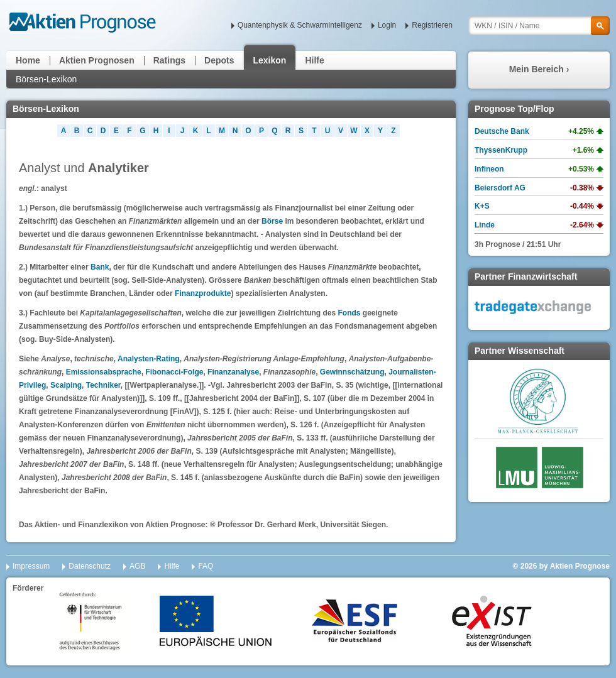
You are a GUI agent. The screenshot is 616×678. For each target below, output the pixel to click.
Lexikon (270, 60)
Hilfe (314, 60)
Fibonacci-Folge (174, 372)
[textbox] (539, 26)
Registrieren (432, 25)
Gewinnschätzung (352, 372)
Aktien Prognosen (97, 60)
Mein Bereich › (539, 69)
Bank (100, 267)
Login (387, 25)
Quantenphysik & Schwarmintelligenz (300, 25)
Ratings (169, 60)
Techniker (103, 385)
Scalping (66, 385)
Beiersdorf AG (500, 188)
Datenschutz (90, 566)
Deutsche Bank (502, 131)
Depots (219, 60)
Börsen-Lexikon (46, 79)
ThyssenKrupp (501, 150)
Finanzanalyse (233, 372)
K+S (482, 206)
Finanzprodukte (203, 293)
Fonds (349, 313)
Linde (485, 225)
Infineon (489, 169)
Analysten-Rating (149, 359)
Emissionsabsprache (104, 372)
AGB (137, 566)
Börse (272, 221)
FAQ (206, 566)
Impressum (31, 566)
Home (28, 60)
